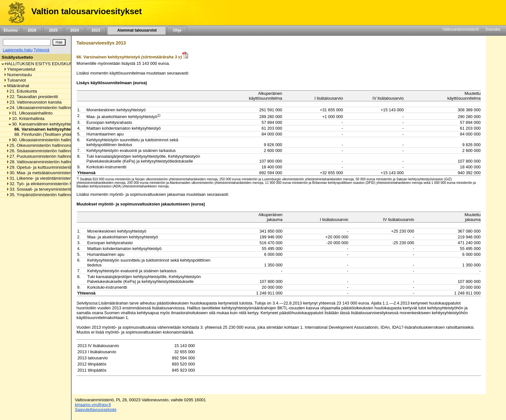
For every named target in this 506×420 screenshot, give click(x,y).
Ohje (177, 30)
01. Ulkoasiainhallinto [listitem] (30, 113)
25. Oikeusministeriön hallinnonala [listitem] (41, 145)
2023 (96, 30)
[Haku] (27, 42)
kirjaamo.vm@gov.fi (93, 405)
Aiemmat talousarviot (137, 30)
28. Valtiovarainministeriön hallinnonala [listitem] (45, 162)
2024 (75, 30)
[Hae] (59, 42)
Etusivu (10, 30)
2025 (53, 30)
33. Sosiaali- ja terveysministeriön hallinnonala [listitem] (52, 189)
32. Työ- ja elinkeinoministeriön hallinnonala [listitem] (50, 184)
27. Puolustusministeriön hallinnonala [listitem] (43, 156)
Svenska (493, 29)
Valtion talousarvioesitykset (86, 11)
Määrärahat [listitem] (16, 86)
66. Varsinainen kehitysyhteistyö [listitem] (46, 129)
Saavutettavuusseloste (96, 410)
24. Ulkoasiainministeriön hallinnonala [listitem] (44, 108)
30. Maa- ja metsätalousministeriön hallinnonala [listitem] (53, 173)
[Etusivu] (14, 13)
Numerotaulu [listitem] (18, 75)
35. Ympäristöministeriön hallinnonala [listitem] (44, 195)
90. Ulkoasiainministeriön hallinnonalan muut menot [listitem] (59, 140)
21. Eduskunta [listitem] (22, 91)
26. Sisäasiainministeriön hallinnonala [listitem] (44, 151)
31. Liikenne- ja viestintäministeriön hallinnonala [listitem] (53, 178)
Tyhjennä (41, 50)
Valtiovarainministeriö (461, 29)
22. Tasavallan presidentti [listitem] (32, 97)
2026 (32, 30)
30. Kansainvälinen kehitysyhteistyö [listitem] (44, 124)
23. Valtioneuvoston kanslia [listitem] (34, 102)
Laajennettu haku (18, 50)
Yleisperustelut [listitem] (19, 69)
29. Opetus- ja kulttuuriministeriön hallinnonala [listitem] (52, 167)
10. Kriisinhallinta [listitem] (26, 119)
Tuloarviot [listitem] (15, 80)
